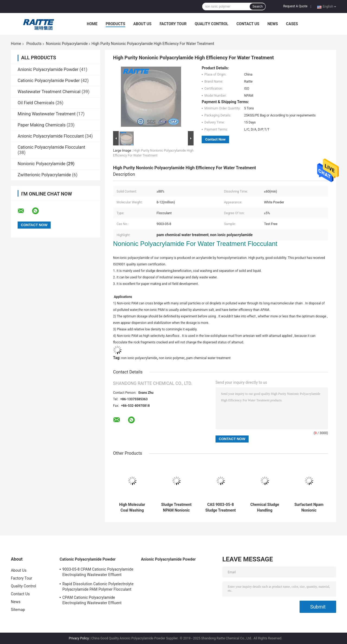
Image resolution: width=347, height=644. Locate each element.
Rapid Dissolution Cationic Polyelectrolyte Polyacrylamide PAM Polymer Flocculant (98, 587)
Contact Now (215, 139)
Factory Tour (173, 24)
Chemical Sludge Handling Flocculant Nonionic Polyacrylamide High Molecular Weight (265, 508)
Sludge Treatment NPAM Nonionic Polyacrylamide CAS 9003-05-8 (176, 508)
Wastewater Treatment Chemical (49, 92)
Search (258, 6)
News (273, 24)
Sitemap (18, 610)
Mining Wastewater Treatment (47, 114)
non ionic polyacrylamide (139, 358)
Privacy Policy (79, 638)
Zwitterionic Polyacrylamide (44, 175)
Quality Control (211, 24)
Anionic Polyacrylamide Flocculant (51, 136)
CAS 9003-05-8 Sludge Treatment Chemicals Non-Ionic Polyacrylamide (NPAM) (221, 508)
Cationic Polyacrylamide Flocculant (51, 147)
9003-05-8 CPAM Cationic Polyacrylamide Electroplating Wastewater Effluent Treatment (98, 573)
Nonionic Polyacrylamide (67, 44)
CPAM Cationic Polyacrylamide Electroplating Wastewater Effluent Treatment (92, 601)
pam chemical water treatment (208, 358)
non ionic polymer (172, 358)
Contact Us (248, 24)
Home (92, 24)
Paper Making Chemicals (42, 125)
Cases (292, 24)
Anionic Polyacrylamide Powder (48, 69)
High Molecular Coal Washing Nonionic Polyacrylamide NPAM (132, 508)
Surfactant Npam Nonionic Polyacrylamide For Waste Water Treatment (309, 508)
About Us (142, 24)
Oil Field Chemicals (36, 103)
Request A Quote (295, 6)
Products (115, 24)
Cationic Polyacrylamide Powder (49, 81)
